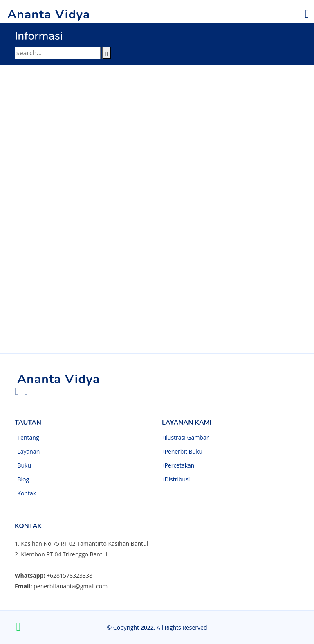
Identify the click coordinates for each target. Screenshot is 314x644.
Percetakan (179, 465)
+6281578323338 (70, 575)
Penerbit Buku (183, 452)
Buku (24, 465)
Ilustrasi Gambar (186, 438)
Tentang (28, 438)
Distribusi (177, 479)
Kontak (27, 493)
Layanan (28, 452)
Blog (23, 479)
